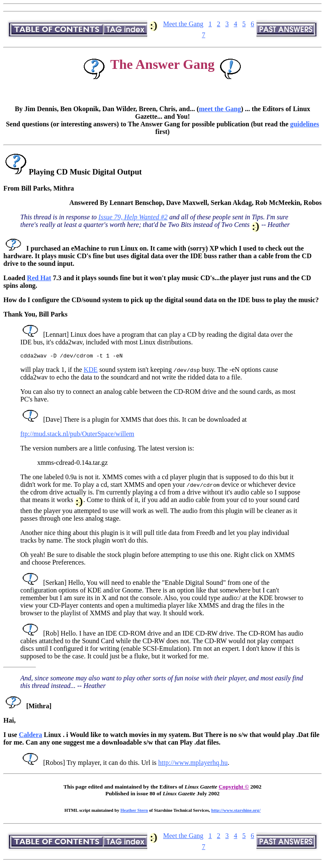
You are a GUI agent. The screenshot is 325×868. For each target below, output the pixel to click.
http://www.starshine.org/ (236, 811)
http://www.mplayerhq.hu (193, 764)
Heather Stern (134, 811)
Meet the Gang (183, 24)
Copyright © (234, 788)
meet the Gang (220, 109)
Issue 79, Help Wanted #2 (133, 217)
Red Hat (39, 278)
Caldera (30, 736)
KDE (91, 371)
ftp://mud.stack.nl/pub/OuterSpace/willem (77, 435)
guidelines (305, 124)
